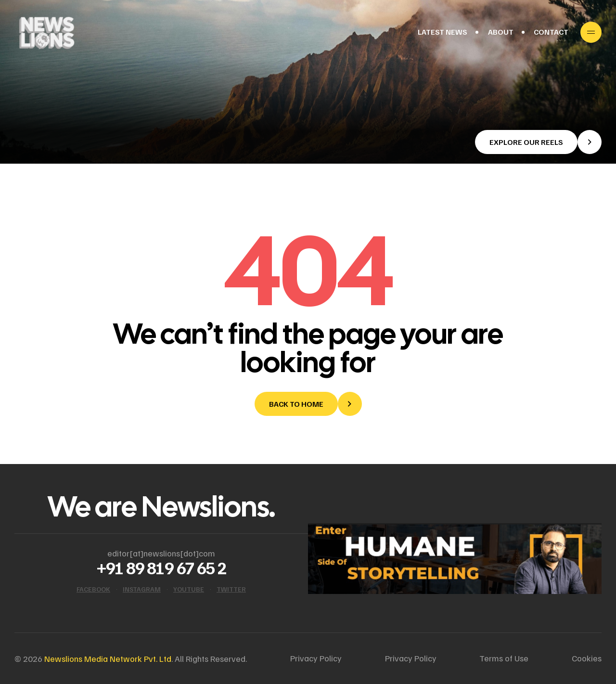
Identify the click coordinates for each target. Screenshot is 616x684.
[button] (538, 142)
